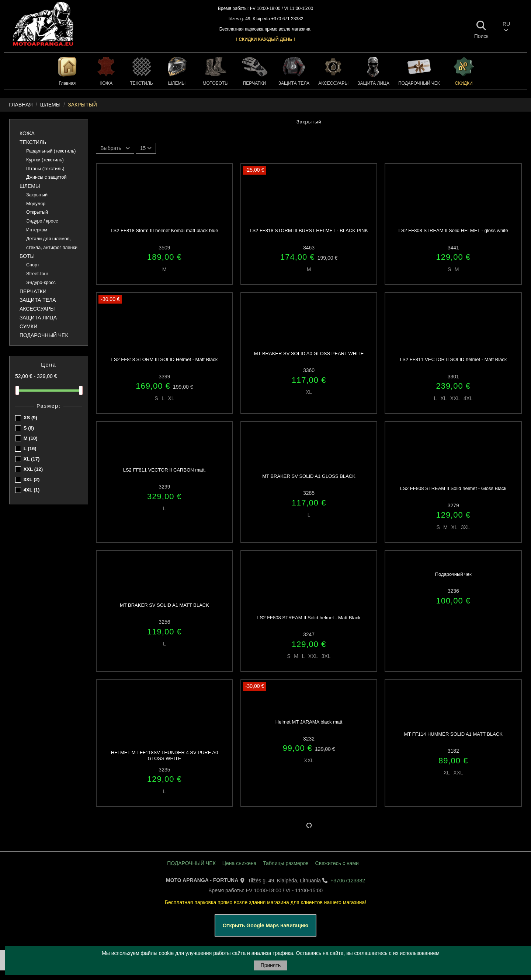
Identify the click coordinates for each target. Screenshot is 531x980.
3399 (164, 377)
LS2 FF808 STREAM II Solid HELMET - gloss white (453, 230)
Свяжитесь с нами (337, 863)
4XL (32, 490)
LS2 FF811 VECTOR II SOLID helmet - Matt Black (453, 359)
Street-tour (37, 274)
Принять (271, 965)
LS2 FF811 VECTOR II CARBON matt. (164, 470)
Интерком (37, 230)
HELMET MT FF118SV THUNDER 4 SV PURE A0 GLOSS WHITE (164, 755)
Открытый (37, 212)
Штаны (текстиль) (45, 169)
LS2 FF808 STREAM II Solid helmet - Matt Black (309, 618)
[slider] (17, 390)
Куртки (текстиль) (45, 160)
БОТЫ (27, 256)
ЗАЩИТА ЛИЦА (38, 318)
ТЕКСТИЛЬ (33, 142)
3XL (32, 479)
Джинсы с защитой (46, 177)
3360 (309, 370)
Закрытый (37, 195)
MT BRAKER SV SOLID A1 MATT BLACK (164, 605)
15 (146, 148)
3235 (164, 770)
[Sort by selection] (115, 148)
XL (32, 459)
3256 (164, 622)
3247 (309, 634)
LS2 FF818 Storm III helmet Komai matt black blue (164, 230)
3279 (453, 505)
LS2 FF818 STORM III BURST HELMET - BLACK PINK (309, 230)
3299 (164, 487)
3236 (453, 591)
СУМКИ (28, 326)
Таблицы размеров (286, 863)
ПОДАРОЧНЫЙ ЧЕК (44, 335)
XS (30, 418)
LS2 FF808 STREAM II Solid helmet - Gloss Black (453, 488)
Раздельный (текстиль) (51, 151)
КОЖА (27, 133)
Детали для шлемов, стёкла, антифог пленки (52, 243)
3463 (309, 248)
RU (506, 27)
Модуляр (36, 204)
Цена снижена (240, 863)
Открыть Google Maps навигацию (266, 925)
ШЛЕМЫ (30, 186)
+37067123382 (348, 881)
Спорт (33, 265)
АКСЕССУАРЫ (37, 309)
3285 (309, 493)
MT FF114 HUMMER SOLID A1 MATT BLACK (453, 734)
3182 (453, 751)
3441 (453, 248)
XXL (33, 469)
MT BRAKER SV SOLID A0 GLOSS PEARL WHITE (309, 353)
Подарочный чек (453, 574)
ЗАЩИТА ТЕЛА (38, 300)
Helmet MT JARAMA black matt (309, 722)
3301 (453, 377)
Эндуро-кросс (41, 283)
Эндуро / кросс (42, 221)
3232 (309, 739)
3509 (164, 248)
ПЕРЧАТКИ (33, 291)
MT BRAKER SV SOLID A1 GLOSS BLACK (309, 476)
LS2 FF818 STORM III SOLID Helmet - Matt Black (165, 359)
